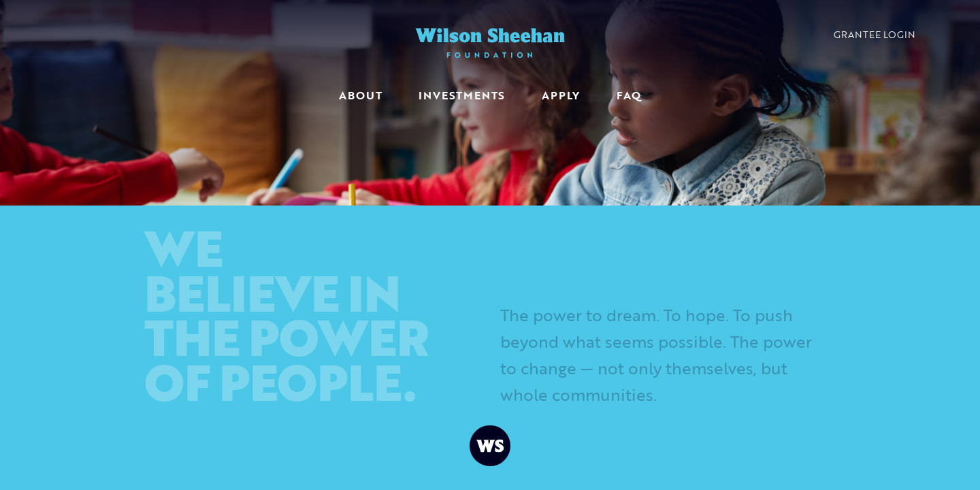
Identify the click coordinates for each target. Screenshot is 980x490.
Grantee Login (875, 34)
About (360, 95)
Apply (561, 95)
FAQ (628, 95)
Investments (462, 95)
